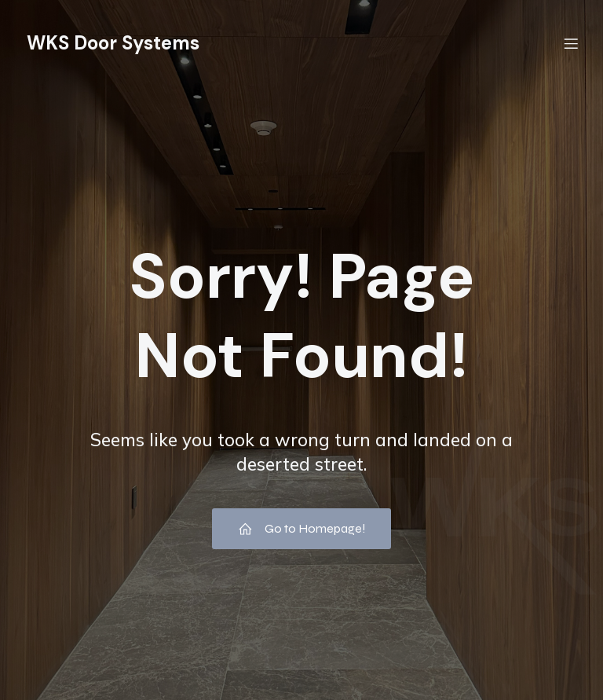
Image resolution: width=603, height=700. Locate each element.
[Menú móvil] (571, 43)
